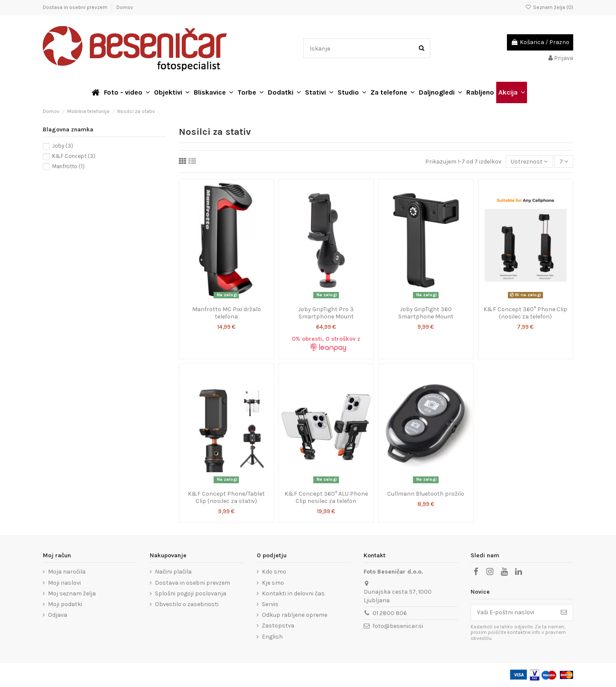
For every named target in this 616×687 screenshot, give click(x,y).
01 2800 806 (390, 613)
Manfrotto (68, 166)
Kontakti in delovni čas (293, 593)
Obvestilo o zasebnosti (187, 604)
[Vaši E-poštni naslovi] (513, 613)
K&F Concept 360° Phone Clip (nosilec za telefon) (525, 313)
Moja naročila (67, 572)
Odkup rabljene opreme (295, 615)
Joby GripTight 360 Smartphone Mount (426, 313)
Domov (125, 7)
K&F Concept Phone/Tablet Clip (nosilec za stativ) (226, 497)
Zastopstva (278, 626)
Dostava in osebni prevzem (76, 7)
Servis (270, 604)
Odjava (58, 615)
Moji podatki (65, 604)
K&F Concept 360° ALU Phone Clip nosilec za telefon (326, 497)
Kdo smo (274, 572)
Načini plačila (173, 572)
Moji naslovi (64, 583)
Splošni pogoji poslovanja (191, 593)
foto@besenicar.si (398, 626)
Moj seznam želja (72, 593)
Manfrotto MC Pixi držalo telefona (227, 313)
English (272, 637)
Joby (63, 146)
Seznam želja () (549, 7)
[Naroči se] (564, 613)
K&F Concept (74, 156)
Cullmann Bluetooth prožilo (426, 494)
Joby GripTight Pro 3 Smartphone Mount (326, 313)
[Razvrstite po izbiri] (529, 162)
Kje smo (273, 583)
